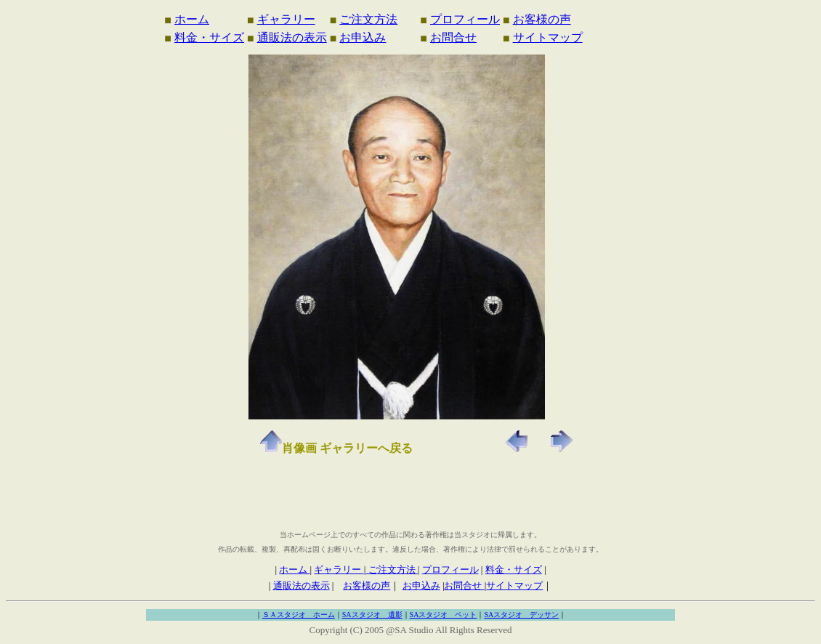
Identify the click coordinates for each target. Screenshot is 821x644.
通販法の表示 (292, 37)
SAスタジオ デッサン (521, 615)
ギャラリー (286, 19)
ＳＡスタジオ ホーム (299, 615)
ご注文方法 (368, 19)
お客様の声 (542, 19)
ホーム (192, 19)
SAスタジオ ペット (444, 615)
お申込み (363, 37)
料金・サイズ (209, 37)
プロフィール (465, 19)
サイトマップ (548, 37)
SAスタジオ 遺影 (372, 615)
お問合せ (453, 37)
